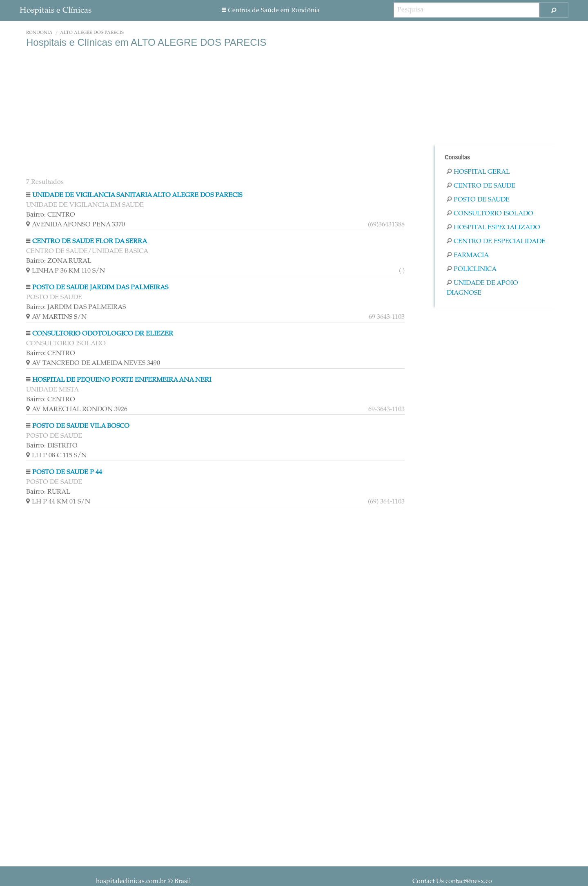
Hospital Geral (478, 172)
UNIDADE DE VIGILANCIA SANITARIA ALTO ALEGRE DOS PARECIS (137, 195)
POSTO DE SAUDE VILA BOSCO (81, 426)
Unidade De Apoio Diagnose (482, 288)
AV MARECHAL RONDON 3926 (215, 409)
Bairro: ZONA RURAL (59, 261)
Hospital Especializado (493, 228)
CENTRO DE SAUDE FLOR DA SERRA (90, 242)
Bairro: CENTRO (51, 215)
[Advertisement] (215, 114)
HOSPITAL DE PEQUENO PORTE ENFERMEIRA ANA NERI (122, 380)
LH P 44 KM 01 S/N (215, 502)
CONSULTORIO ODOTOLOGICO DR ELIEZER (103, 334)
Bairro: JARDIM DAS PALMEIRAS (76, 307)
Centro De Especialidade (496, 242)
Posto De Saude (478, 200)
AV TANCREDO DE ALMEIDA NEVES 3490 (93, 363)
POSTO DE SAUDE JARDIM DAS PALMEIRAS (100, 288)
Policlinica (472, 269)
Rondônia (39, 33)
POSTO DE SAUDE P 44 (67, 472)
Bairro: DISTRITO (52, 446)
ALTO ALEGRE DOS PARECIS (92, 33)
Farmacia (468, 255)
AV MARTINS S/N (215, 317)
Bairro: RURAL (48, 492)
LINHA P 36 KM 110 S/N (215, 271)
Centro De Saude (481, 186)
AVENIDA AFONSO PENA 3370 (215, 225)
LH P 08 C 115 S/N (56, 456)
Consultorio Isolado (490, 214)
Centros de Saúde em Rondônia (271, 11)
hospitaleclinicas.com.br (131, 882)
